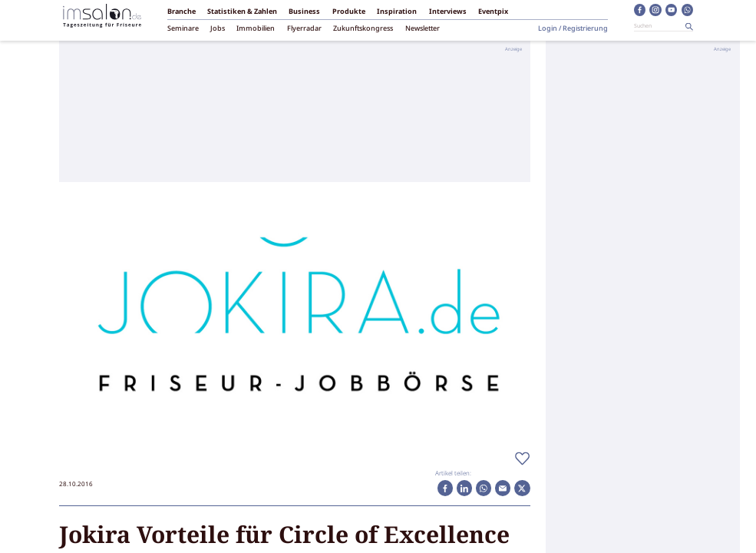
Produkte (349, 12)
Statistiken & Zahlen (242, 12)
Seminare (183, 29)
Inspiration (397, 12)
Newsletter (423, 29)
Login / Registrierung (573, 29)
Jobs (218, 29)
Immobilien (256, 29)
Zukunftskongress (363, 29)
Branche (182, 12)
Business (304, 12)
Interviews (448, 12)
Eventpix (493, 12)
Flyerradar (304, 29)
